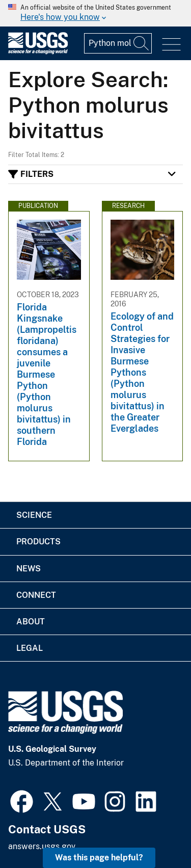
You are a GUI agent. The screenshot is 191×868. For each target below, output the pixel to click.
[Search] (142, 43)
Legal (30, 648)
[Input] (118, 43)
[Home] (38, 52)
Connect (36, 595)
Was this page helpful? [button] (99, 858)
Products (38, 542)
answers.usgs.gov (42, 846)
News (29, 569)
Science (34, 515)
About (31, 622)
